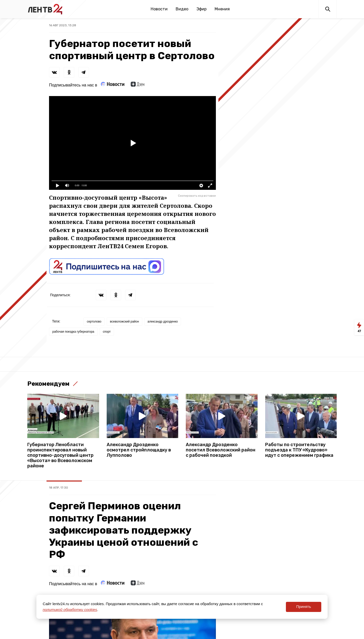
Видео (182, 9)
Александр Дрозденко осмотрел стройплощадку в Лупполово (139, 450)
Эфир (201, 9)
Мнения (222, 9)
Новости (159, 9)
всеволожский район (124, 322)
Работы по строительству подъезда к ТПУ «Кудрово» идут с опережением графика (299, 450)
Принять (304, 607)
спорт (107, 332)
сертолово (94, 322)
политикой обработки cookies (70, 610)
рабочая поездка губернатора (73, 332)
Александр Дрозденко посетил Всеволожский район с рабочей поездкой (221, 450)
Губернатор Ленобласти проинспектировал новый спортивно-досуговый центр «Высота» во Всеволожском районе (60, 455)
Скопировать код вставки (197, 196)
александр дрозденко (163, 322)
